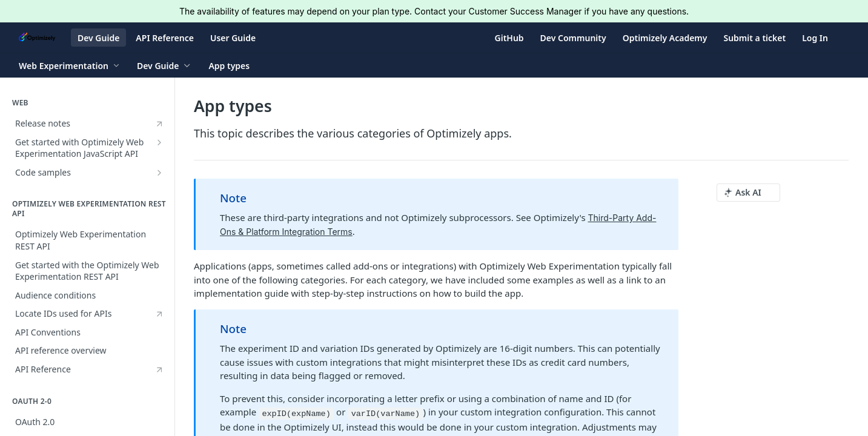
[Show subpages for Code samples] (159, 173)
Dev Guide (98, 38)
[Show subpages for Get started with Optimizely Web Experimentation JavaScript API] (159, 142)
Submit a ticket (754, 38)
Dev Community (573, 38)
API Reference (165, 38)
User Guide (233, 38)
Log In (815, 38)
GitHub (509, 38)
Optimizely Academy (665, 38)
